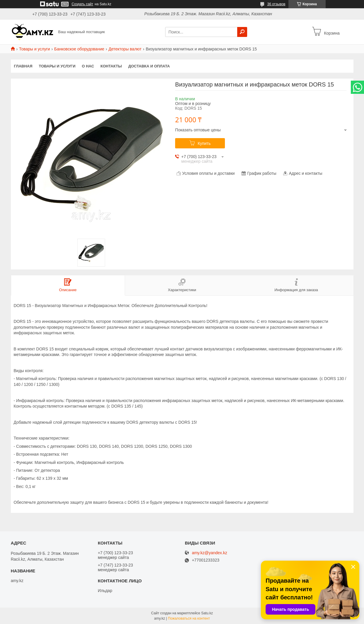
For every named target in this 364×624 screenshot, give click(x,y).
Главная (23, 66)
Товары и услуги (35, 49)
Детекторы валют (125, 49)
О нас (88, 66)
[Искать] (242, 32)
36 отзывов (276, 4)
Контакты (111, 66)
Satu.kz (207, 613)
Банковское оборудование (79, 49)
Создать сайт (83, 4)
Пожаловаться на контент (189, 618)
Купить (204, 143)
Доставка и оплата (149, 66)
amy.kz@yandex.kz (210, 553)
